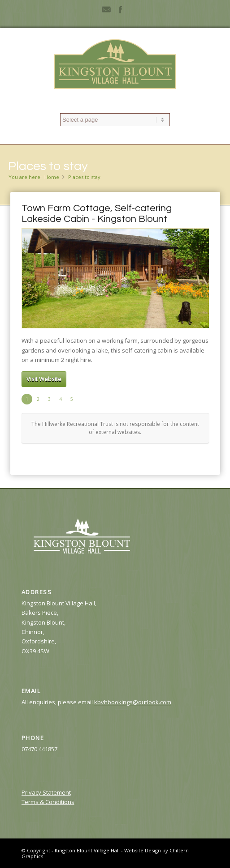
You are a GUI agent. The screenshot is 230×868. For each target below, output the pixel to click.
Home (52, 177)
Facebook (120, 9)
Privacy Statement (46, 792)
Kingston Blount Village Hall (87, 850)
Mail (106, 9)
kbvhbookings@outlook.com (133, 702)
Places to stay (48, 166)
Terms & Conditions (48, 802)
